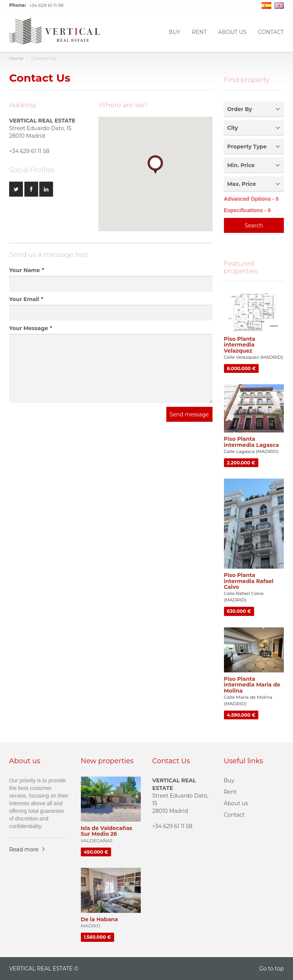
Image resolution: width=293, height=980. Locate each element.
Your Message (31, 328)
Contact (234, 815)
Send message (189, 414)
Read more (24, 849)
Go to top (271, 969)
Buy (174, 31)
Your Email (26, 299)
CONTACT (271, 31)
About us (233, 31)
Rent (199, 31)
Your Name (27, 270)
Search (254, 226)
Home (16, 58)
